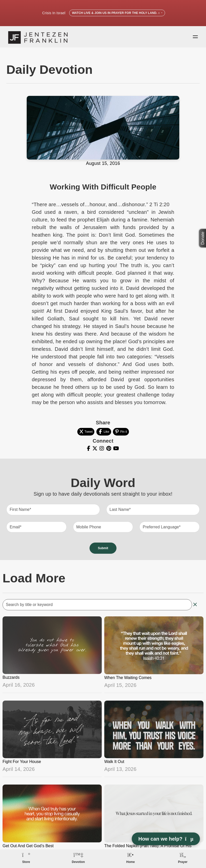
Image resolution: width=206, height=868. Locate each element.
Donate (203, 238)
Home (131, 862)
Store (26, 862)
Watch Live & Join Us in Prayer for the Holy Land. (117, 13)
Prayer (183, 862)
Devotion (78, 862)
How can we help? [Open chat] (166, 839)
